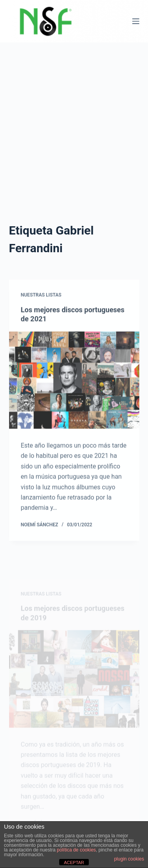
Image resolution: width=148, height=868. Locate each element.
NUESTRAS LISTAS (41, 298)
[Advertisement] (74, 140)
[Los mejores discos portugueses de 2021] (74, 383)
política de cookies (76, 850)
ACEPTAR (74, 862)
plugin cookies (129, 859)
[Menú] (136, 21)
